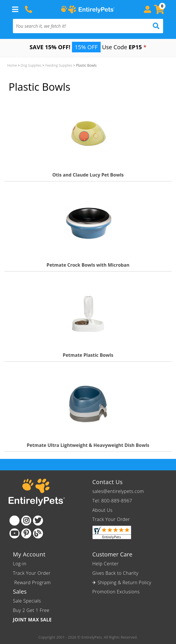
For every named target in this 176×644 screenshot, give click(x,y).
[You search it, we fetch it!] (77, 26)
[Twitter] (38, 521)
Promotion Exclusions (116, 592)
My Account (29, 554)
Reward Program (33, 582)
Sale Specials (27, 601)
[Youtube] (14, 533)
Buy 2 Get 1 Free (31, 610)
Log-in (20, 564)
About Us (102, 510)
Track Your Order (111, 519)
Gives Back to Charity (115, 573)
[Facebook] (14, 521)
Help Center (105, 564)
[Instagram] (26, 521)
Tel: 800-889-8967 (112, 501)
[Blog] (38, 533)
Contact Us (107, 482)
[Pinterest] (26, 533)
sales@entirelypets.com (118, 491)
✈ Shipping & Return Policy (122, 582)
